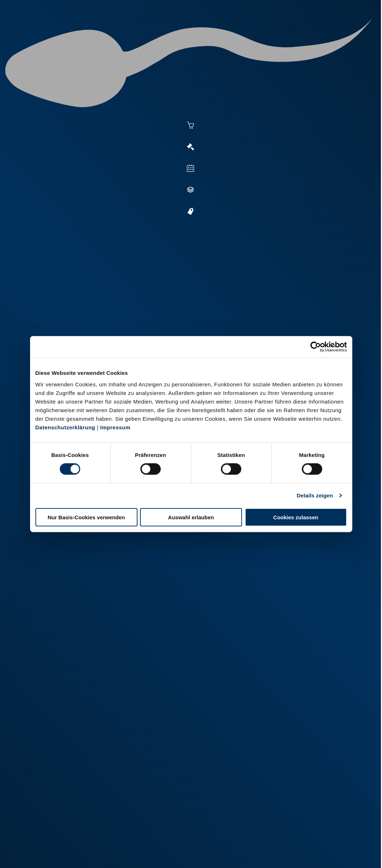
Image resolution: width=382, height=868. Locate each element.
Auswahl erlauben (191, 517)
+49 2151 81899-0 (146, 829)
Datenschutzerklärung (66, 427)
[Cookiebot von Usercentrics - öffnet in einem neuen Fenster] (316, 347)
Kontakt (121, 853)
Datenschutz (88, 853)
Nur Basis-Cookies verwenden (86, 517)
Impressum (115, 427)
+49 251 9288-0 (57, 820)
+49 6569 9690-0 (232, 829)
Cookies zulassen (296, 517)
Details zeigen (315, 495)
